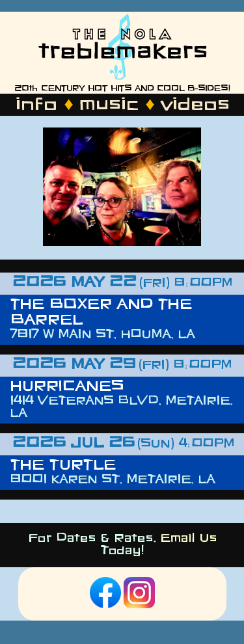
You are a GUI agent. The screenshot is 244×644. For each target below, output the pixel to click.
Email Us (188, 539)
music (109, 105)
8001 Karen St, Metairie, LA (112, 480)
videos (195, 105)
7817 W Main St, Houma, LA (102, 335)
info (36, 105)
